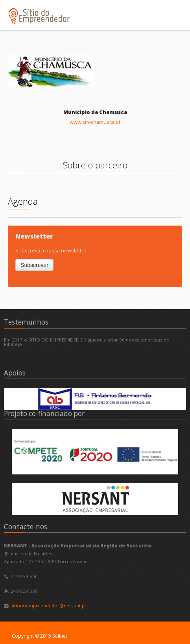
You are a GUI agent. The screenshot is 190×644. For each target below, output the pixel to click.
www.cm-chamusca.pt (95, 122)
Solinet (60, 636)
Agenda (23, 201)
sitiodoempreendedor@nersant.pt (48, 606)
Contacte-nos (26, 527)
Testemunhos (26, 322)
